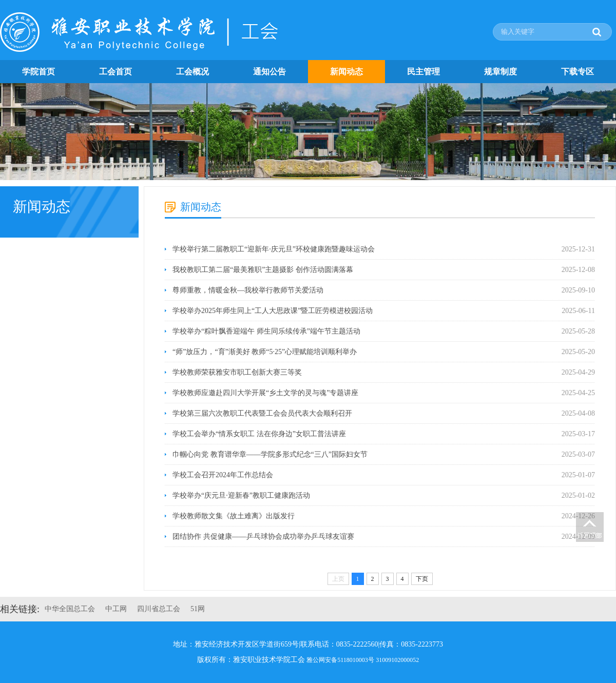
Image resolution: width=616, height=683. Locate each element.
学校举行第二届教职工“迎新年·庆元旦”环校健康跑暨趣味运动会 (274, 249)
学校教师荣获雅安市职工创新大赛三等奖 (237, 372)
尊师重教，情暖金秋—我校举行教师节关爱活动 (248, 290)
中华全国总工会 (70, 609)
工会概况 (192, 72)
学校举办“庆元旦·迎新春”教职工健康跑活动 (241, 495)
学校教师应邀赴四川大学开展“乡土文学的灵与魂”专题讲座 (265, 393)
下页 (422, 579)
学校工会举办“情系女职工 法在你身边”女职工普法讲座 (259, 434)
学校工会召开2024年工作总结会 (223, 475)
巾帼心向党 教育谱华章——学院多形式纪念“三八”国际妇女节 (270, 454)
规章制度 (500, 72)
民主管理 (423, 72)
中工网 (116, 609)
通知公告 (269, 72)
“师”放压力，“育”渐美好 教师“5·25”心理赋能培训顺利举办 (265, 352)
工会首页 (115, 72)
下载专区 (577, 72)
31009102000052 (397, 660)
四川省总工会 (159, 609)
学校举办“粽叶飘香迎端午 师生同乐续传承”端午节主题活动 (266, 331)
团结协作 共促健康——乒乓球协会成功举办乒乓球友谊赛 (263, 536)
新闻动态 (346, 72)
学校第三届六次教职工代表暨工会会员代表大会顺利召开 (262, 413)
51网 (198, 609)
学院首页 (38, 72)
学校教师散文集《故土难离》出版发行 (234, 516)
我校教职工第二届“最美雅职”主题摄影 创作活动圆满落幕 (263, 270)
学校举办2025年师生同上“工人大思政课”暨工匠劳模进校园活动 (273, 311)
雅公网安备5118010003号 (340, 660)
